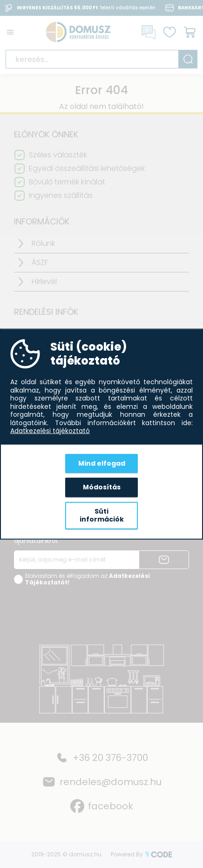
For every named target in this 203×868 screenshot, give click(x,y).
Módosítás (102, 487)
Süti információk (102, 515)
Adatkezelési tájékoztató (50, 431)
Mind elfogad (102, 463)
